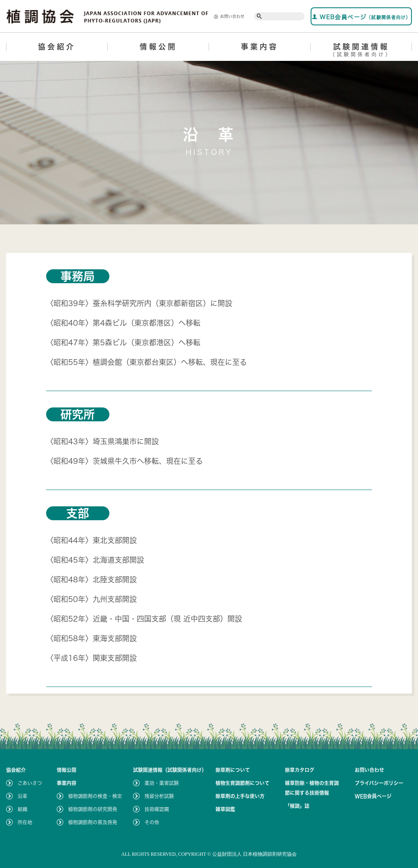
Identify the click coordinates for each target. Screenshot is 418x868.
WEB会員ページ (361, 17)
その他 (152, 822)
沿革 (22, 796)
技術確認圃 (157, 809)
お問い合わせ (229, 17)
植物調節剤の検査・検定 (95, 796)
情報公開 (158, 47)
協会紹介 (57, 47)
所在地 (25, 822)
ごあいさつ (30, 783)
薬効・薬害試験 (162, 783)
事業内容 (260, 47)
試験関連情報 (361, 51)
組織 (22, 809)
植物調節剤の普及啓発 (93, 822)
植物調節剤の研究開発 (93, 809)
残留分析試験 (159, 796)
